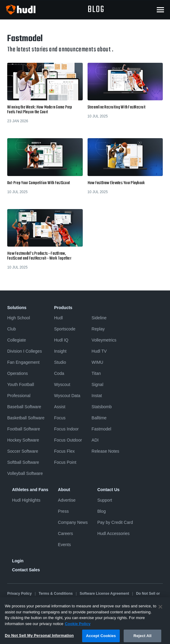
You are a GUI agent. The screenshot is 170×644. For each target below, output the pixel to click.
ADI (95, 440)
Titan (96, 373)
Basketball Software (26, 418)
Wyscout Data (67, 396)
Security (96, 599)
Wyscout (62, 384)
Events (65, 545)
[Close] (160, 610)
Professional (19, 396)
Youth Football (21, 384)
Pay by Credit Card (115, 522)
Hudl (59, 318)
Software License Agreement (104, 594)
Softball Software (23, 462)
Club (12, 329)
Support (105, 500)
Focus (60, 418)
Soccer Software (23, 451)
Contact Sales (26, 570)
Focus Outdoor (68, 440)
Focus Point (65, 462)
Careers (66, 533)
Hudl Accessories (113, 533)
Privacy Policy (19, 594)
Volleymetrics (104, 340)
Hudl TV (99, 351)
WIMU (97, 362)
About (64, 490)
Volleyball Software (25, 473)
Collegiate (17, 340)
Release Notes (105, 451)
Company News (73, 522)
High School (19, 318)
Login (18, 561)
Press (63, 511)
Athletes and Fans (30, 490)
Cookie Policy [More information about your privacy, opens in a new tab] (77, 627)
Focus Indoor (66, 429)
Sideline (99, 318)
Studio (60, 362)
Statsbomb (102, 407)
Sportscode (65, 329)
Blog (101, 511)
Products (63, 308)
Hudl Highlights (26, 500)
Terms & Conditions (56, 594)
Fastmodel (101, 429)
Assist (60, 407)
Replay (98, 329)
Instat (97, 396)
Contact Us (108, 490)
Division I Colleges (25, 351)
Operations (17, 373)
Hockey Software (23, 440)
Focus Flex (64, 451)
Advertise (67, 500)
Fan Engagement (23, 362)
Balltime (99, 418)
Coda (59, 373)
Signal (97, 384)
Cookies (74, 599)
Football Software (24, 429)
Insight (60, 351)
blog (96, 10)
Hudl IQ (61, 340)
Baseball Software (24, 407)
